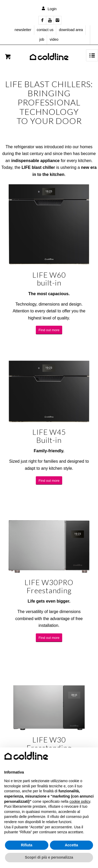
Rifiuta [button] (27, 845)
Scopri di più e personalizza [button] (49, 857)
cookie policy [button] (80, 801)
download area (71, 30)
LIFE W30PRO (49, 582)
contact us (45, 30)
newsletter (23, 30)
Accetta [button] (71, 845)
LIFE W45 (49, 432)
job (42, 39)
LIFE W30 (49, 740)
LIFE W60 (49, 275)
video (54, 39)
